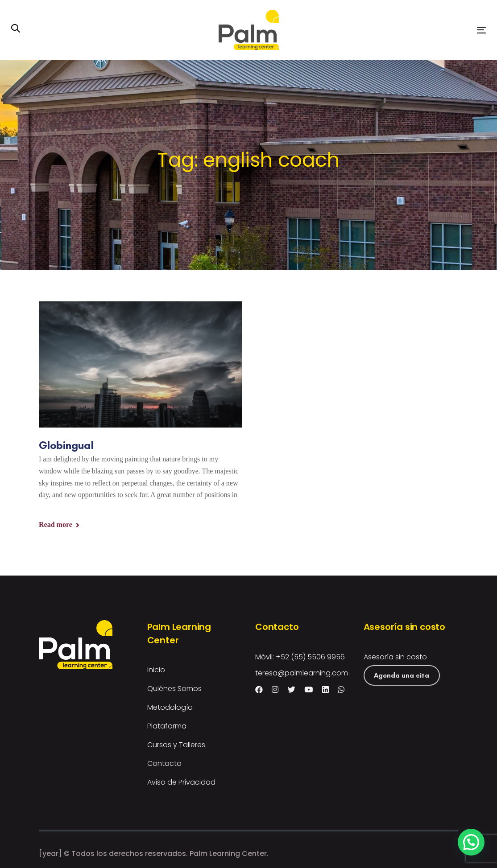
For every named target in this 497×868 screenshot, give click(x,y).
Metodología (170, 707)
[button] (16, 29)
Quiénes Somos (174, 689)
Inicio (156, 670)
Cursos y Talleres (176, 745)
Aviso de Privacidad (181, 782)
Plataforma (167, 726)
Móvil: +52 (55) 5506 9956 (300, 657)
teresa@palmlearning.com (302, 673)
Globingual (66, 445)
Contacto (164, 763)
